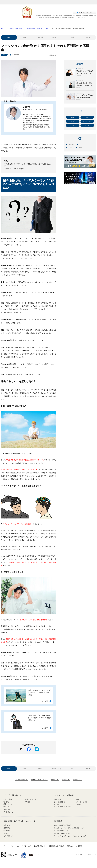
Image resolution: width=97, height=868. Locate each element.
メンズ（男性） (27, 2)
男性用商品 (7, 828)
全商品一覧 (7, 825)
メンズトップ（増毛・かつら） (16, 29)
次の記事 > (46, 701)
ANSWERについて (21, 780)
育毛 (72, 37)
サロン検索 (61, 12)
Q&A (77, 799)
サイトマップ (26, 846)
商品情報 (29, 22)
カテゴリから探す (9, 836)
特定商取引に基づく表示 (56, 846)
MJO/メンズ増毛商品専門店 (63, 825)
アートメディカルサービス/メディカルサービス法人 (70, 836)
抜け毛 (41, 37)
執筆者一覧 (66, 780)
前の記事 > (46, 728)
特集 (47, 29)
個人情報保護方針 (39, 846)
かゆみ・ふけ (56, 37)
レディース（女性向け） (65, 795)
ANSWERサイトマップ (39, 780)
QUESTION (82, 144)
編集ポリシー (78, 780)
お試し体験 (68, 22)
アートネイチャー (6, 2)
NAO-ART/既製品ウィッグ (62, 833)
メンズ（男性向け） (13, 795)
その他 (88, 37)
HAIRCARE (15, 55)
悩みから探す (8, 833)
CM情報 (28, 802)
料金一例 (48, 22)
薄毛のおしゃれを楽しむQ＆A (15, 169)
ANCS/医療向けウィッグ (62, 831)
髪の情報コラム (87, 22)
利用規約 (70, 846)
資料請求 (61, 8)
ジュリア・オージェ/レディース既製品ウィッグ (69, 828)
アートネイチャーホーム (11, 846)
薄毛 (25, 37)
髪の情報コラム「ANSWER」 (35, 29)
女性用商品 (7, 831)
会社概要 (79, 846)
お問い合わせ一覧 (31, 799)
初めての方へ (10, 22)
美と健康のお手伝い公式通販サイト (20, 821)
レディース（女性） (41, 2)
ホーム (3, 29)
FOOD (80, 148)
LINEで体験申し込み (44, 12)
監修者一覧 (55, 780)
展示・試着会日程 (59, 802)
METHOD (71, 148)
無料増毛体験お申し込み (44, 8)
